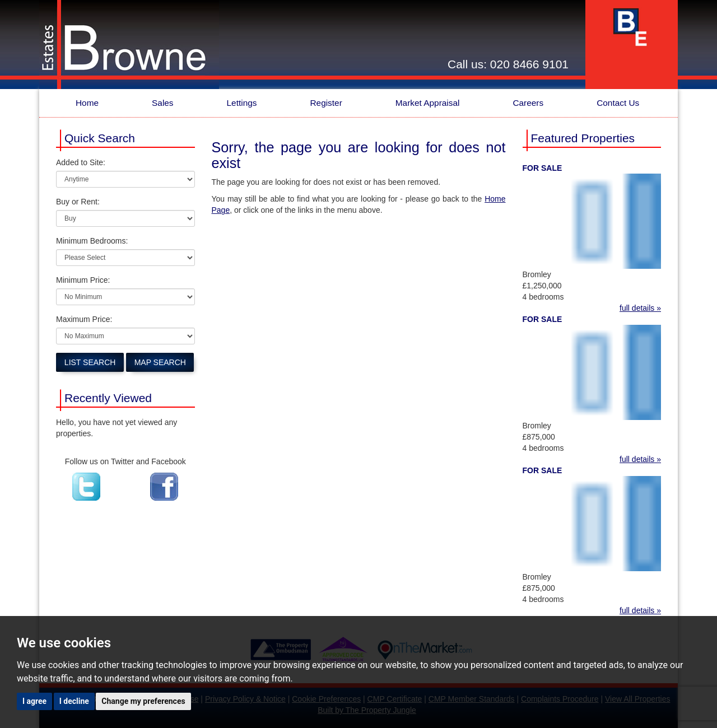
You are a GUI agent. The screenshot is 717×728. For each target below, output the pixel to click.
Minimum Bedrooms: (92, 241)
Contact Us (618, 103)
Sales (163, 103)
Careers (528, 103)
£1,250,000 (542, 286)
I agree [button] (34, 701)
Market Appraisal (428, 103)
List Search (90, 362)
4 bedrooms (543, 297)
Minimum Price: (83, 280)
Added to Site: (81, 162)
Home (87, 103)
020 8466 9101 (529, 64)
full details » (640, 308)
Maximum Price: (84, 319)
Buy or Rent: (78, 202)
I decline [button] (74, 701)
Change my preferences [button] (143, 701)
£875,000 (539, 437)
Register (326, 103)
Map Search (160, 362)
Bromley (537, 274)
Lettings (242, 103)
